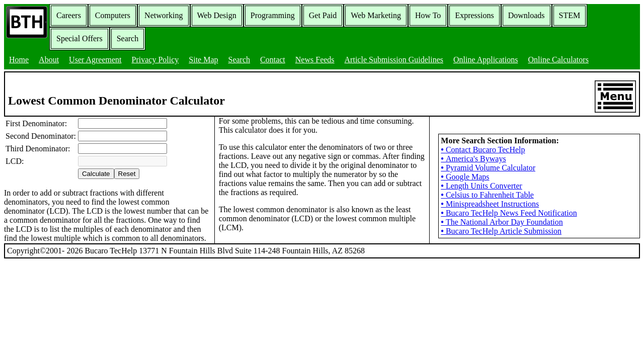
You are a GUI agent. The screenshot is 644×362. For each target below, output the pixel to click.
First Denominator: (36, 123)
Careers (69, 15)
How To (428, 15)
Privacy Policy (155, 60)
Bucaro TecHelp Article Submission (501, 231)
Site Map (203, 60)
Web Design (217, 15)
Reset (127, 174)
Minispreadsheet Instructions (490, 204)
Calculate (96, 174)
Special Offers (79, 38)
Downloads (527, 15)
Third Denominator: (38, 149)
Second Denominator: (41, 136)
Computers (113, 15)
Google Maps (465, 177)
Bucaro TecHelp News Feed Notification (509, 213)
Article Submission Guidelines (394, 60)
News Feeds (315, 60)
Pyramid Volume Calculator (488, 168)
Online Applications (486, 60)
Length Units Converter (481, 186)
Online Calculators (558, 60)
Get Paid (323, 15)
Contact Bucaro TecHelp (483, 150)
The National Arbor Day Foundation (502, 222)
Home (19, 60)
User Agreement (95, 60)
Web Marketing (376, 15)
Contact (273, 60)
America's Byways (473, 159)
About (49, 60)
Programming (273, 15)
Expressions (474, 15)
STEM (570, 15)
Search (128, 38)
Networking (164, 15)
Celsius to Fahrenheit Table (487, 195)
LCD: (15, 161)
